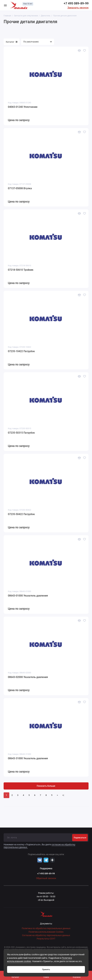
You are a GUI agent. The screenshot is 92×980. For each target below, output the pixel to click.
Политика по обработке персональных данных (46, 928)
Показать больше (46, 786)
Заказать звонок (78, 8)
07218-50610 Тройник (21, 270)
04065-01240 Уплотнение (23, 107)
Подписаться (80, 838)
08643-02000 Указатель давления (28, 677)
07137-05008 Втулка (20, 188)
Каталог (12, 42)
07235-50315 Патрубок (21, 433)
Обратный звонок (46, 878)
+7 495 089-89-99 (76, 3)
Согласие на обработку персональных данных (46, 935)
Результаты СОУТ (46, 939)
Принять (46, 969)
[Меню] (5, 5)
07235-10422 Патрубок (21, 351)
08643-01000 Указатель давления (28, 596)
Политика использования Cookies (46, 932)
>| (63, 795)
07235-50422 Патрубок (21, 514)
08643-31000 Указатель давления (28, 758)
